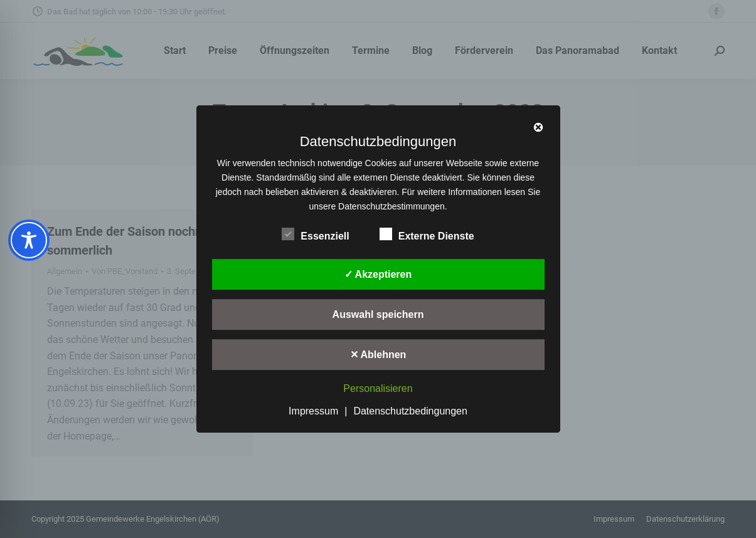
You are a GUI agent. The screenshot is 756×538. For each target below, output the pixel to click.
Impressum (313, 411)
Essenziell (315, 234)
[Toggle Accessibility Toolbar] (29, 240)
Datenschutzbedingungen (410, 411)
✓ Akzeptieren (378, 274)
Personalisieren (378, 389)
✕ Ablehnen (378, 355)
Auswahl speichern (378, 314)
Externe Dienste (427, 234)
